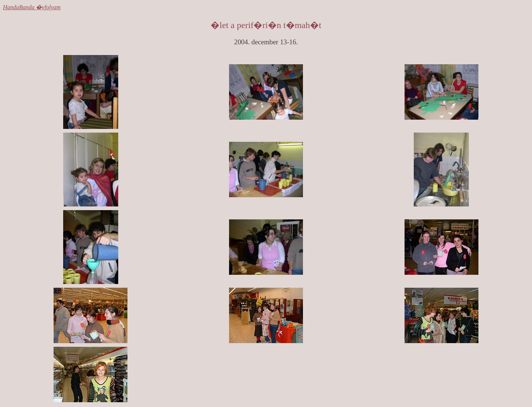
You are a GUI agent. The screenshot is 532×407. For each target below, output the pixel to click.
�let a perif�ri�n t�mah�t (266, 25)
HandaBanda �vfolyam (32, 7)
